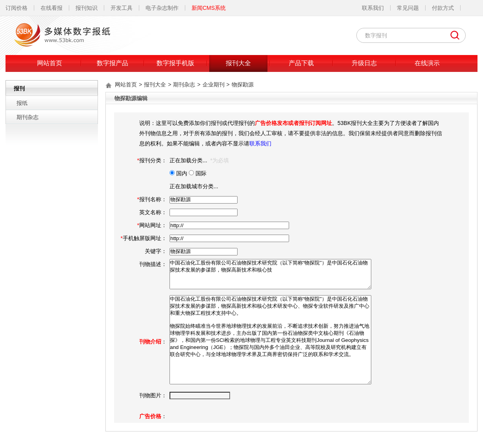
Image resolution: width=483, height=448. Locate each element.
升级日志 (364, 63)
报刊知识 (87, 8)
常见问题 (408, 8)
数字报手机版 (175, 63)
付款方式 (443, 8)
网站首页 (50, 63)
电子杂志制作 (162, 8)
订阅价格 (17, 8)
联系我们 (373, 8)
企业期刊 (214, 84)
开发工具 (122, 8)
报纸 (22, 103)
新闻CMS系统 (209, 8)
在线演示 (427, 63)
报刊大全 (238, 63)
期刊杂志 (28, 117)
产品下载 (301, 63)
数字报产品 (112, 63)
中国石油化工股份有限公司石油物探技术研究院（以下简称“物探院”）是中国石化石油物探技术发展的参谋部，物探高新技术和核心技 (270, 274)
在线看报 (52, 8)
